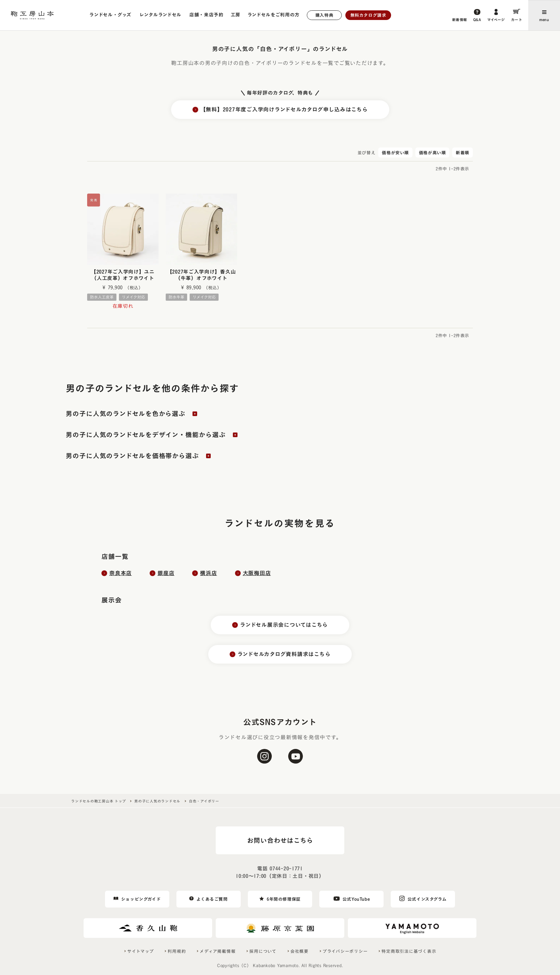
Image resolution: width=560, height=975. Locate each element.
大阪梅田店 (257, 573)
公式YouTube (356, 899)
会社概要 (299, 951)
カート (517, 20)
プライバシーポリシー (345, 951)
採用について (263, 951)
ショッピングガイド (141, 899)
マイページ (496, 20)
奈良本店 (121, 573)
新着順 (462, 152)
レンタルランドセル (160, 15)
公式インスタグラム (427, 899)
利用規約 (177, 951)
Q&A (477, 20)
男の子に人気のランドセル (157, 801)
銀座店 (166, 573)
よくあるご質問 (212, 899)
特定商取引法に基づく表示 (409, 951)
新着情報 (460, 20)
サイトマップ (141, 951)
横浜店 (208, 573)
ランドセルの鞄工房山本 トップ (98, 801)
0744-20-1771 (286, 869)
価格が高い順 (432, 152)
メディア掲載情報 (217, 951)
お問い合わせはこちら (280, 840)
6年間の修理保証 (284, 899)
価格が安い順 (395, 152)
